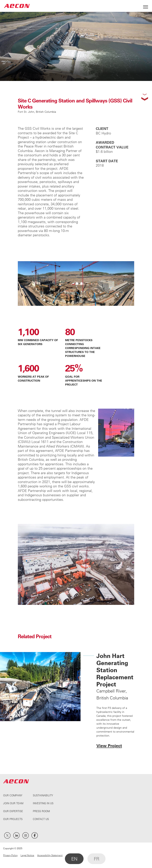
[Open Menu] (146, 6)
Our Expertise (13, 811)
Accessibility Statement (50, 855)
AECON (17, 6)
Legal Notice (27, 855)
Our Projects (13, 819)
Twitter (7, 835)
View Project (109, 746)
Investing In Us (43, 803)
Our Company (13, 795)
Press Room (41, 811)
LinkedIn (16, 835)
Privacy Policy (10, 855)
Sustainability (43, 795)
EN (74, 859)
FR (96, 859)
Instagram (26, 835)
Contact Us (41, 819)
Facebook (35, 835)
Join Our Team (13, 803)
